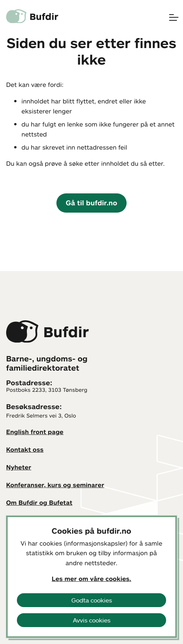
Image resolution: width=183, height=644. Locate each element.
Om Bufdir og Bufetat (39, 503)
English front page (35, 432)
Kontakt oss (25, 449)
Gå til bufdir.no (91, 203)
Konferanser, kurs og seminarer (55, 485)
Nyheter (19, 467)
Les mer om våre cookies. (91, 579)
